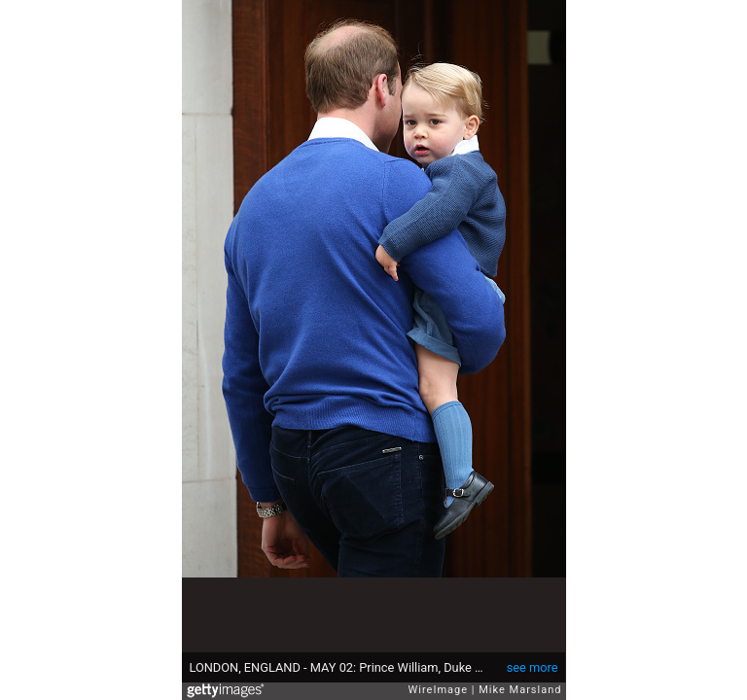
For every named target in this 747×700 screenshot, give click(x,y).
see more (533, 667)
